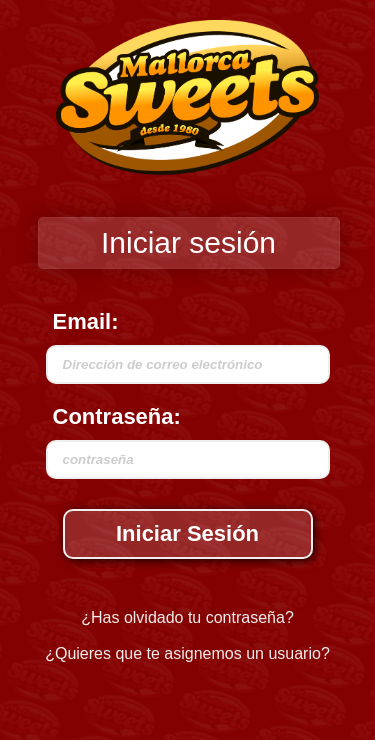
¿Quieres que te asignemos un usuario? (187, 653)
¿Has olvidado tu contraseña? (187, 617)
